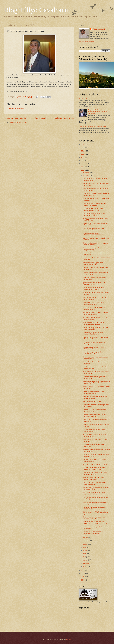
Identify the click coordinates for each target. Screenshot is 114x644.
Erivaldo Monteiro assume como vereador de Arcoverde (93, 288)
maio (85, 554)
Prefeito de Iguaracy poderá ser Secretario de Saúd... (93, 264)
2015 (83, 161)
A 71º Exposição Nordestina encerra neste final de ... (94, 308)
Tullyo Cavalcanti (99, 29)
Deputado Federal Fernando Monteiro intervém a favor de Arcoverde (98, 112)
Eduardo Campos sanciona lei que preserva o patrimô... (94, 214)
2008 (83, 580)
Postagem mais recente (15, 118)
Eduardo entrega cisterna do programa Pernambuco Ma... (95, 244)
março (85, 560)
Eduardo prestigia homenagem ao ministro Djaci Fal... (94, 518)
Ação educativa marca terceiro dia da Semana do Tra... (95, 254)
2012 (83, 170)
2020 (83, 145)
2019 (83, 148)
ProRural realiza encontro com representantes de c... (93, 209)
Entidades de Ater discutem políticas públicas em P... (95, 411)
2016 (83, 157)
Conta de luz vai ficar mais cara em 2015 (92, 127)
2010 (83, 574)
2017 (83, 154)
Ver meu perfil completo (87, 41)
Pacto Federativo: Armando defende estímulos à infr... (94, 483)
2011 (83, 570)
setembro (86, 541)
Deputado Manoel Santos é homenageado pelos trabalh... (93, 234)
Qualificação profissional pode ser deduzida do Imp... (94, 284)
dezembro (86, 173)
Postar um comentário (17, 109)
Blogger (69, 639)
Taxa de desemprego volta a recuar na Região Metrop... (95, 249)
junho (85, 550)
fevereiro (86, 563)
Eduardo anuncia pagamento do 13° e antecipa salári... (95, 503)
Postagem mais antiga (64, 118)
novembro (86, 176)
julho (85, 547)
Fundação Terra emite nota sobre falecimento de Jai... (93, 393)
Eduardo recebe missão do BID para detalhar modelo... (95, 473)
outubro (86, 538)
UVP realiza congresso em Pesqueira (95, 464)
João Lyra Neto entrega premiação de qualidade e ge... (95, 318)
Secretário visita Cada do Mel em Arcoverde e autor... (94, 353)
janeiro (85, 566)
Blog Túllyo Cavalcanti (36, 10)
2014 (83, 164)
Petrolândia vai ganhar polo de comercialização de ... (93, 333)
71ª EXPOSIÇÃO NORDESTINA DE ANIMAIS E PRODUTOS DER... (94, 468)
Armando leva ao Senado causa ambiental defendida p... (93, 323)
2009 (83, 577)
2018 (83, 151)
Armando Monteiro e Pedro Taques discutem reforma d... (94, 416)
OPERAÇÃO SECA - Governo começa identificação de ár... (95, 313)
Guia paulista (83, 99)
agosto (85, 544)
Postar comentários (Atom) (19, 123)
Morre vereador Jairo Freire (92, 402)
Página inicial (40, 118)
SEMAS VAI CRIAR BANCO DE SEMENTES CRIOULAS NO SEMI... (95, 523)
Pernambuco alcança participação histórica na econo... (94, 303)
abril (85, 557)
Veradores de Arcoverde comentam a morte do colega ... (95, 398)
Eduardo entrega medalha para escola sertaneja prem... (95, 498)
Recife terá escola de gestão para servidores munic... (94, 493)
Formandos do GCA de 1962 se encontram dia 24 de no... (93, 533)
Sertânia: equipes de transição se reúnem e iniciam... (94, 478)
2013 (83, 167)
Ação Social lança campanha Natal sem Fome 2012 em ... (96, 368)
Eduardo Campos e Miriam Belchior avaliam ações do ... (94, 204)
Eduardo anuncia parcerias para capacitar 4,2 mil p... (93, 229)
